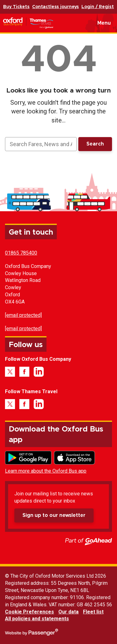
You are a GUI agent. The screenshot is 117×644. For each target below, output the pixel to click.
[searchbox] (41, 144)
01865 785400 (21, 253)
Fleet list (93, 612)
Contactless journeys (56, 7)
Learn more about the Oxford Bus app (46, 471)
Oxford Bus (38, 23)
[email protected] (23, 315)
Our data (68, 612)
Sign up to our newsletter (54, 515)
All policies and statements (37, 619)
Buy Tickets (16, 7)
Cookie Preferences (29, 612)
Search (95, 144)
